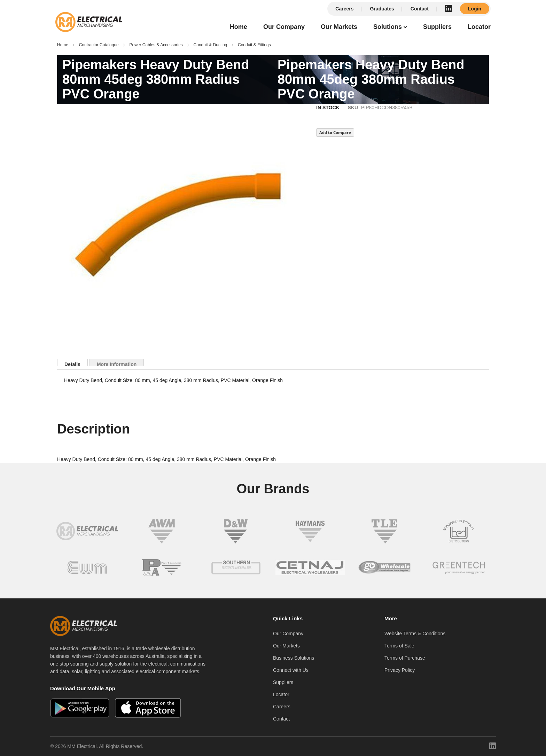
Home (63, 45)
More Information (117, 364)
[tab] (72, 362)
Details (72, 364)
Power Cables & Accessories (156, 45)
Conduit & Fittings (254, 45)
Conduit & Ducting (210, 45)
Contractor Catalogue (99, 45)
